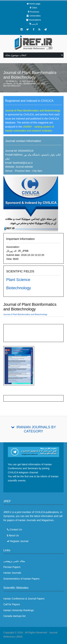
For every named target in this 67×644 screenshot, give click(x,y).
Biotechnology (19, 288)
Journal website (24, 167)
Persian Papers (12, 567)
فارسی (35, 24)
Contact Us (16, 530)
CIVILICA (40, 512)
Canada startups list (14, 616)
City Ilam (37, 171)
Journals (11, 81)
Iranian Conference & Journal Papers (24, 599)
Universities (35, 16)
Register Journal (19, 541)
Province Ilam (22, 171)
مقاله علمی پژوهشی (14, 561)
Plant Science (27, 81)
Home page (35, 4)
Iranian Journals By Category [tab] (36, 429)
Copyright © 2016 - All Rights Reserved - (26, 633)
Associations (35, 20)
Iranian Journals (12, 573)
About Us (14, 535)
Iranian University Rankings (19, 610)
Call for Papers (12, 604)
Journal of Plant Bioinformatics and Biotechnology (24, 85)
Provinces (34, 12)
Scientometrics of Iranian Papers (21, 579)
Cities (34, 8)
